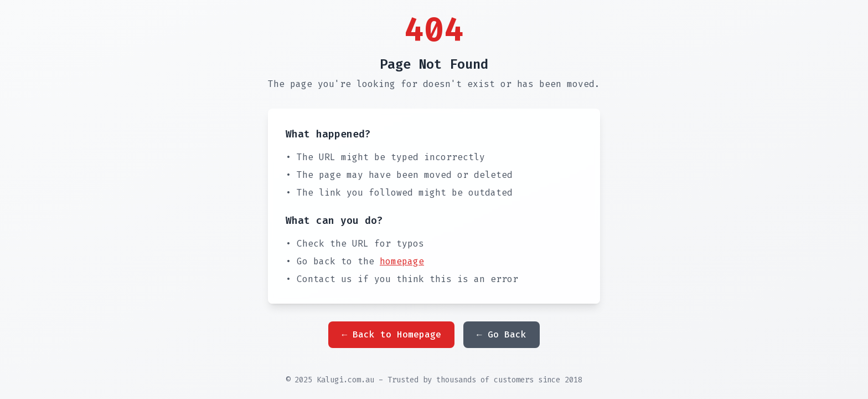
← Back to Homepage (391, 334)
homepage (402, 261)
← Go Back (502, 334)
